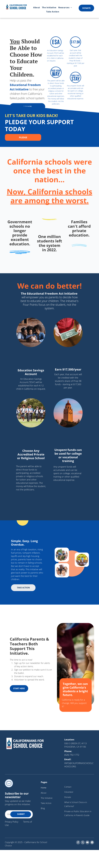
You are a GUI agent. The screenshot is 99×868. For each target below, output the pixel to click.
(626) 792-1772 (72, 755)
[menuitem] (37, 7)
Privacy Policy (12, 822)
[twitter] (83, 843)
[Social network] (92, 843)
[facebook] (78, 843)
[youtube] (87, 843)
